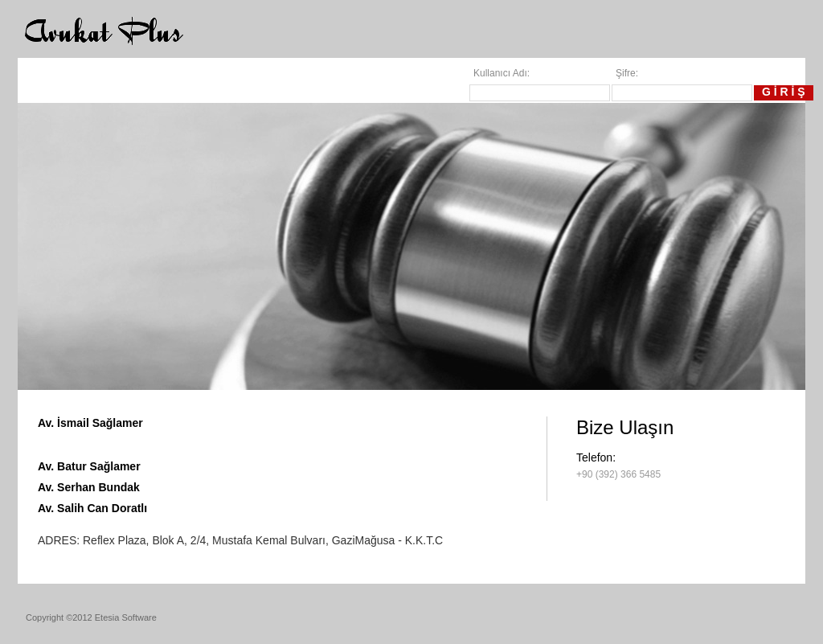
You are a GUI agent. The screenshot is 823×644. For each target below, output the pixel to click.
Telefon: (596, 457)
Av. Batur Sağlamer (89, 466)
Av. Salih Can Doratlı (92, 508)
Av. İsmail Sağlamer (90, 423)
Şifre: (627, 73)
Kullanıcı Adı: (502, 73)
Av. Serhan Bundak (89, 487)
